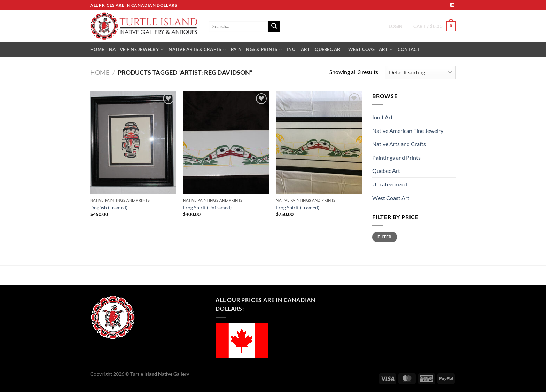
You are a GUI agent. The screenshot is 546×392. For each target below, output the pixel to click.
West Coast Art (391, 198)
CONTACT (409, 49)
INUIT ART (298, 49)
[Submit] (274, 26)
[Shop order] (420, 73)
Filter (384, 237)
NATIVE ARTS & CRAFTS (197, 50)
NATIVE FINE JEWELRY (136, 50)
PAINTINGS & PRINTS (256, 50)
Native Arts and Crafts (399, 144)
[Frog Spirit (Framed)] (319, 143)
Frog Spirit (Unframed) (207, 207)
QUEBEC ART (329, 49)
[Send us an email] (452, 5)
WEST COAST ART (370, 50)
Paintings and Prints (396, 157)
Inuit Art (383, 117)
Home (100, 72)
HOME (97, 49)
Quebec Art (386, 171)
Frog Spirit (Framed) (298, 207)
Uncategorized (390, 184)
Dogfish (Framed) (109, 207)
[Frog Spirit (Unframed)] (226, 143)
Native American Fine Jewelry (408, 131)
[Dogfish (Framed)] (133, 143)
